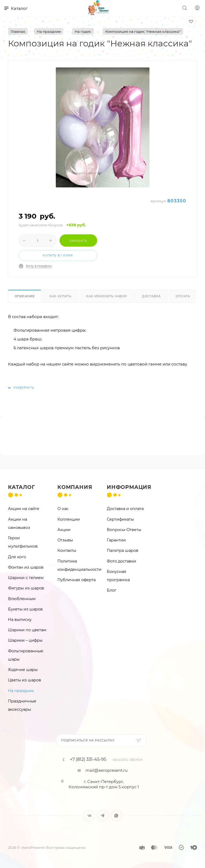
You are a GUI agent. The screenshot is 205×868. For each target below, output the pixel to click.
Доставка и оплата (125, 509)
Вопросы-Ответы (124, 530)
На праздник (21, 691)
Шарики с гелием (26, 578)
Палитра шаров (123, 550)
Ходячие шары (23, 670)
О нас (63, 509)
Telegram (103, 816)
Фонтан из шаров (26, 567)
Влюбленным (22, 599)
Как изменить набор (107, 296)
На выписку (20, 620)
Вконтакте (89, 816)
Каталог (21, 487)
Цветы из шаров (25, 680)
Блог (112, 590)
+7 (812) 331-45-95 (88, 759)
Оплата (183, 296)
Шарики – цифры (25, 640)
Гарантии (116, 540)
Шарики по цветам (27, 630)
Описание (25, 296)
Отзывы (65, 540)
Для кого (17, 557)
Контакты (67, 550)
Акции (64, 530)
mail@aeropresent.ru (107, 770)
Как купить (60, 296)
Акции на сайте (24, 509)
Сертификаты (120, 519)
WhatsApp (116, 816)
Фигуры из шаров (26, 588)
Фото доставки (121, 561)
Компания (75, 487)
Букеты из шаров (25, 609)
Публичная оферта (76, 580)
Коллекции (69, 519)
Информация (129, 487)
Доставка (151, 296)
